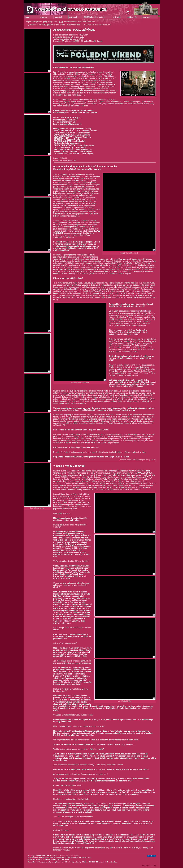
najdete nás (132, 17)
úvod (27, 17)
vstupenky (74, 17)
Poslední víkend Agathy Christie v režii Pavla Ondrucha (53, 25)
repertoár (59, 17)
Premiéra (89, 22)
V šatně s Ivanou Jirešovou (95, 25)
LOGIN (153, 865)
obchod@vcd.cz (111, 862)
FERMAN (146, 865)
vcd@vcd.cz (38, 859)
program (44, 17)
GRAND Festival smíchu (95, 17)
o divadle (117, 17)
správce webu (63, 859)
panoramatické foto (70, 22)
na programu (34, 22)
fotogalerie (51, 22)
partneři (147, 17)
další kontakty (50, 859)
